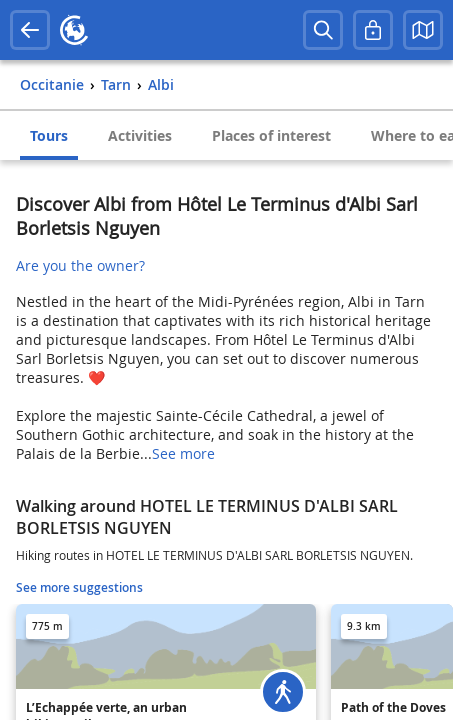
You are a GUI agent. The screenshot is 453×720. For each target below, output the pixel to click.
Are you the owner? (80, 265)
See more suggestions (79, 587)
